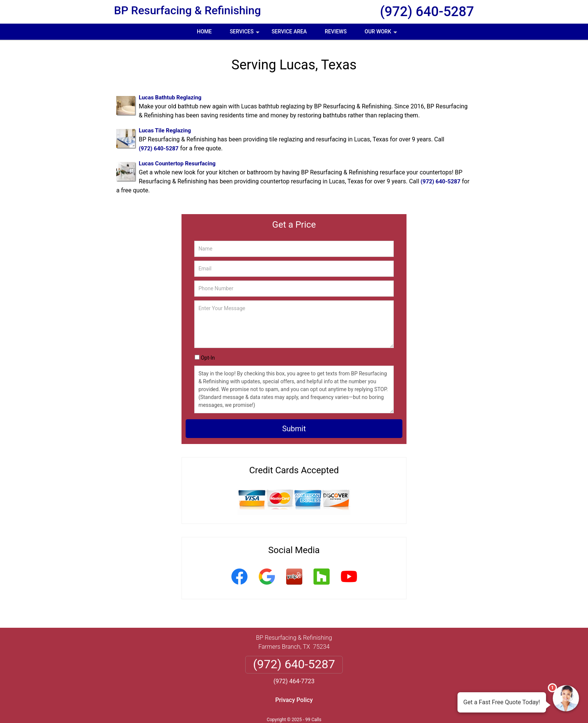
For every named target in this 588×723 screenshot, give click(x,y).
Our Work (382, 34)
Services (246, 34)
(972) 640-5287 (427, 12)
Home (204, 31)
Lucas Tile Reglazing (165, 130)
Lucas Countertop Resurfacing (177, 163)
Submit (294, 429)
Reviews (336, 31)
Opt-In (208, 358)
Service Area (289, 31)
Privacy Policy (294, 700)
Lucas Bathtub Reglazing (170, 97)
